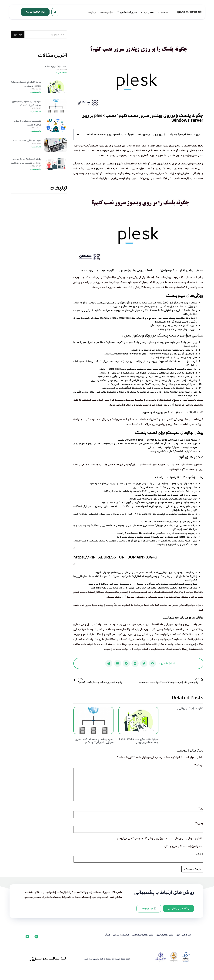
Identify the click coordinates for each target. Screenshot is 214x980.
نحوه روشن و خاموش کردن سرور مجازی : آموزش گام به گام (94, 741)
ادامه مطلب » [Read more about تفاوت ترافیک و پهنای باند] (62, 73)
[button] (78, 135)
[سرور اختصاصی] (127, 12)
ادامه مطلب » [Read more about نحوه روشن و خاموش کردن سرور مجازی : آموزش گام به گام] (36, 112)
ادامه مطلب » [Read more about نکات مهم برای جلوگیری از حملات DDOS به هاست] (36, 131)
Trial (186, 470)
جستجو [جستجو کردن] (18, 34)
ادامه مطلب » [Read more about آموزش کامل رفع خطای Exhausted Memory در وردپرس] (36, 92)
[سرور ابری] (147, 12)
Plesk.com (153, 487)
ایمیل (199, 824)
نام (201, 809)
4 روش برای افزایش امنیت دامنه (27, 140)
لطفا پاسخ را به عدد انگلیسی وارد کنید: (183, 846)
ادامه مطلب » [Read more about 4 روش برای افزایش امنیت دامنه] (36, 147)
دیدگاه (199, 766)
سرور (99, 169)
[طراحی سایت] (107, 12)
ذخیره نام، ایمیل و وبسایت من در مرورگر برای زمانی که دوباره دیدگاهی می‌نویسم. (158, 838)
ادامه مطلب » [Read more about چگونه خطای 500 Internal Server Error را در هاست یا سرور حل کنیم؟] (36, 169)
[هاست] (163, 12)
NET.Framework (152, 354)
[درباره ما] (92, 12)
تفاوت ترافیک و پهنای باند (189, 708)
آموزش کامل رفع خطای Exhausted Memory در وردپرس (139, 741)
